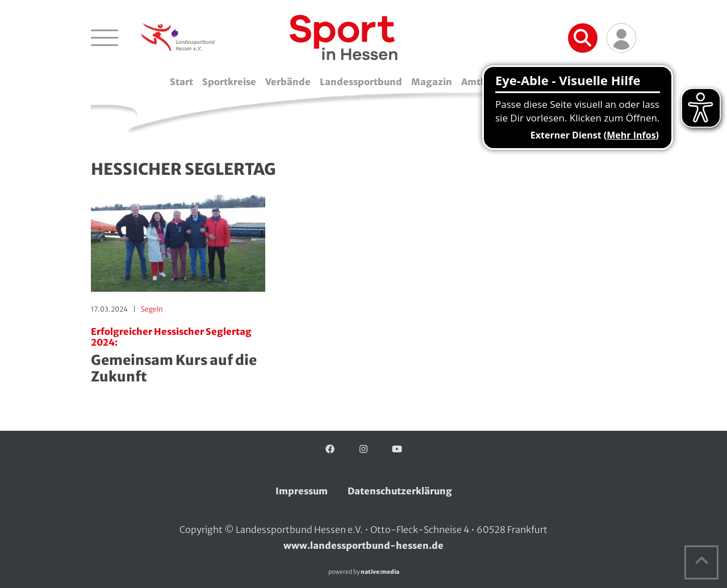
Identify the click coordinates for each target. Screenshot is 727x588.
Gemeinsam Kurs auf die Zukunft (178, 356)
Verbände (288, 82)
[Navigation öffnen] (105, 37)
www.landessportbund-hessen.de (363, 545)
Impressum (302, 491)
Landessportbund (361, 82)
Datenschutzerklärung (400, 491)
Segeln (152, 309)
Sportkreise (229, 82)
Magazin (432, 82)
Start (181, 82)
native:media (380, 572)
